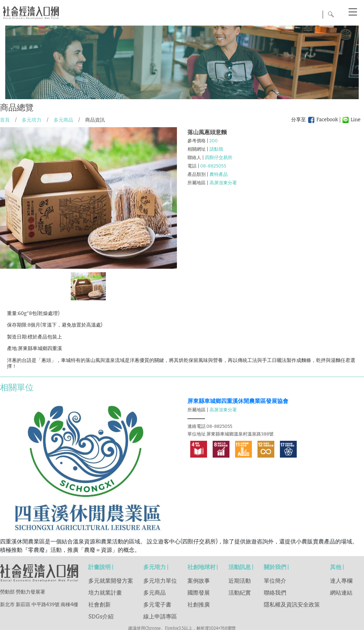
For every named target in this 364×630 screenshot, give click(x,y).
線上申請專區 (160, 617)
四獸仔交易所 (219, 157)
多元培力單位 (160, 581)
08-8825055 (213, 166)
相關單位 (17, 387)
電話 (192, 166)
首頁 (5, 120)
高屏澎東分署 (223, 183)
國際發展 (199, 593)
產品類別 (197, 174)
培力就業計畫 (105, 593)
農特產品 (219, 174)
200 (214, 141)
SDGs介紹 (101, 617)
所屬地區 (197, 183)
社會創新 (99, 605)
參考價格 (197, 141)
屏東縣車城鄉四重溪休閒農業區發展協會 (238, 401)
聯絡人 (194, 157)
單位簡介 (275, 581)
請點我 (216, 149)
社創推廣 (199, 605)
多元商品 (63, 120)
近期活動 (240, 581)
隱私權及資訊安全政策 (292, 605)
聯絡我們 (275, 593)
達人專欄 (341, 581)
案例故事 (199, 581)
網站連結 (341, 593)
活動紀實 (240, 593)
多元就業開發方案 (111, 581)
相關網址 (197, 149)
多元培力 (32, 120)
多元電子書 (157, 605)
